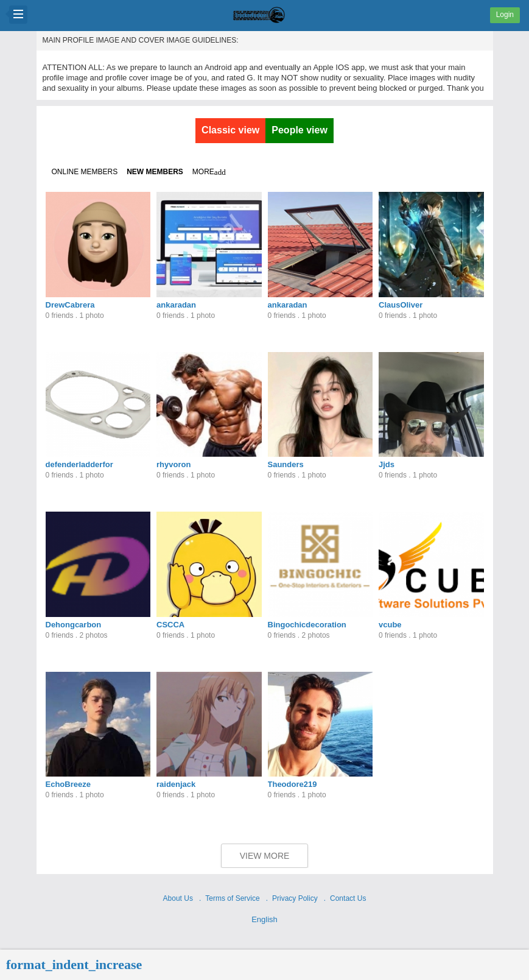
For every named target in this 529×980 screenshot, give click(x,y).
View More (265, 856)
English (264, 919)
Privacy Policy (295, 898)
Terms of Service (232, 898)
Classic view (230, 130)
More (209, 172)
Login (505, 15)
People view (300, 130)
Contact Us (348, 898)
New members (155, 172)
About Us (178, 898)
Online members (85, 172)
